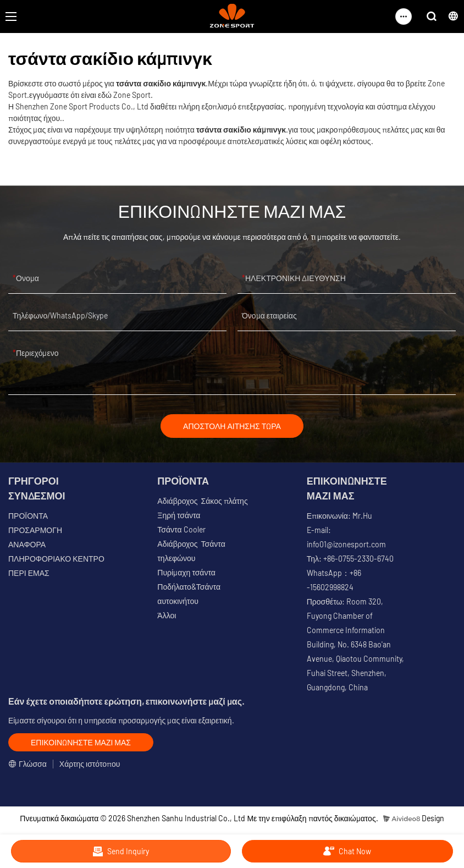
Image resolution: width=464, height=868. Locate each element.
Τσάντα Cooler (181, 529)
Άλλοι (167, 615)
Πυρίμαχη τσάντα (186, 572)
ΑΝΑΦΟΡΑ (27, 544)
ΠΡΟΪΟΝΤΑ (28, 516)
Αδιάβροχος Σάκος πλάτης (202, 501)
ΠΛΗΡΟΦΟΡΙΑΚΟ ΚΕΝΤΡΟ (56, 559)
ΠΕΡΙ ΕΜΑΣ (29, 573)
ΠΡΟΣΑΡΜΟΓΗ (35, 530)
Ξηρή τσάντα (179, 515)
